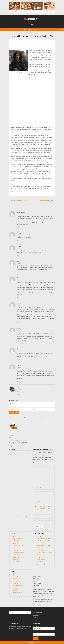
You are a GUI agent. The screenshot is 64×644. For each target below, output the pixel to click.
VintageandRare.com (18, 592)
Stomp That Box (17, 559)
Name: (34, 632)
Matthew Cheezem (41, 559)
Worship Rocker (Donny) (42, 565)
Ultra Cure (35, 160)
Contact (36, 475)
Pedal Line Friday (38, 484)
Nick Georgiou (40, 561)
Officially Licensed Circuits (19, 552)
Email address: (36, 626)
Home (19, 33)
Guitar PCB (16, 547)
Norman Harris (40, 563)
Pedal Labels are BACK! (40, 513)
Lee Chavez (39, 556)
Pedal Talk (20, 440)
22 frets (15, 575)
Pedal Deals (37, 481)
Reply (18, 227)
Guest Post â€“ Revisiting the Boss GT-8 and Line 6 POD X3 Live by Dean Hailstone (43, 508)
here (18, 180)
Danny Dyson (40, 544)
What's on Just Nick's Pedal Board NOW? (19, 201)
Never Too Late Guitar (18, 587)
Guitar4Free (16, 580)
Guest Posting (38, 478)
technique (19, 444)
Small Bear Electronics (18, 558)
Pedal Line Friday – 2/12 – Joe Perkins (43, 516)
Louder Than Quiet (17, 583)
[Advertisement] (32, 90)
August (26, 33)
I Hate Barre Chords (41, 551)
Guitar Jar (15, 578)
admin (21, 424)
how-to (22, 443)
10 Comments (14, 438)
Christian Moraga (40, 542)
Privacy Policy (38, 487)
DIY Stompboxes (17, 542)
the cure (23, 444)
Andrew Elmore (40, 537)
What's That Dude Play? (18, 594)
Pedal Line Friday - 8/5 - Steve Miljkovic (46, 201)
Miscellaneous (14, 440)
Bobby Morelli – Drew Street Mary (44, 538)
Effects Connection (17, 544)
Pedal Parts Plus (17, 556)
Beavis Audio (16, 537)
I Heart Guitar (16, 582)
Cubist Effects (16, 540)
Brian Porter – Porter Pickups (43, 540)
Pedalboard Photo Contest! (41, 497)
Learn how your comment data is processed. (37, 417)
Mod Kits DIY (16, 551)
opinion (26, 443)
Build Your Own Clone (18, 538)
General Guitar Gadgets (18, 545)
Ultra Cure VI (42, 160)
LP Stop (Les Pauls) (18, 585)
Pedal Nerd (16, 589)
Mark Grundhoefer (41, 558)
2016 (23, 33)
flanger (19, 443)
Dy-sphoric (16, 576)
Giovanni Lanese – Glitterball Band (44, 549)
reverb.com (14, 444)
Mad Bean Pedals (17, 549)
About (36, 472)
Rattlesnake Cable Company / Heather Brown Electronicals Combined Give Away (43, 502)
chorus (13, 443)
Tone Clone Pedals (17, 561)
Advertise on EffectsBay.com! (20, 517)
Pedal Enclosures (17, 554)
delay (16, 443)
